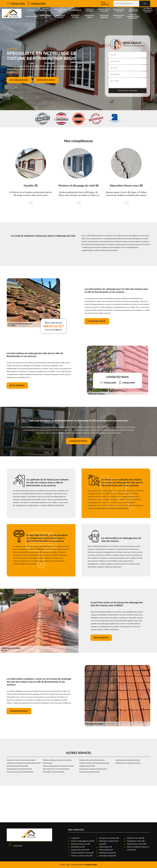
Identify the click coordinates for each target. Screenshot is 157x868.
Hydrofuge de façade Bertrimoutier (128, 760)
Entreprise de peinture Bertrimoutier (92, 760)
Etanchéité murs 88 (75, 10)
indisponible (16, 4)
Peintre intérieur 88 (46, 16)
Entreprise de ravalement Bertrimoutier (93, 769)
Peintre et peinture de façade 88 (104, 10)
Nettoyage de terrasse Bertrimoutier (19, 769)
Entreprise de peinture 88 (90, 10)
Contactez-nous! (46, 80)
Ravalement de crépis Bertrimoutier (128, 763)
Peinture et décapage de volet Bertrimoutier (58, 766)
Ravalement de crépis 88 (89, 16)
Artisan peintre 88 (31, 16)
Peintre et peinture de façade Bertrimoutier (94, 763)
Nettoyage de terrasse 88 (104, 16)
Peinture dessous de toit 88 (119, 16)
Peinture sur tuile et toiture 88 (119, 10)
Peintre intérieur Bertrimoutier (17, 766)
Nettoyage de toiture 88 (75, 16)
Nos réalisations (19, 80)
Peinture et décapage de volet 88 (46, 10)
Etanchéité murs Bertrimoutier (54, 772)
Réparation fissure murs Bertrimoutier (56, 769)
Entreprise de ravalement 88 (133, 10)
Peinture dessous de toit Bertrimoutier (20, 772)
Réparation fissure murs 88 (60, 10)
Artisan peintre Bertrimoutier (90, 772)
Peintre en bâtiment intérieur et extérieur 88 (133, 16)
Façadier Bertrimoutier (87, 766)
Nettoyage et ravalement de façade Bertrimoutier (24, 763)
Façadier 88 (31, 10)
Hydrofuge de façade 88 (60, 16)
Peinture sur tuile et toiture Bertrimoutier (21, 760)
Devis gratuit (17, 385)
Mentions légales (91, 865)
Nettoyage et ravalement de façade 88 (148, 10)
